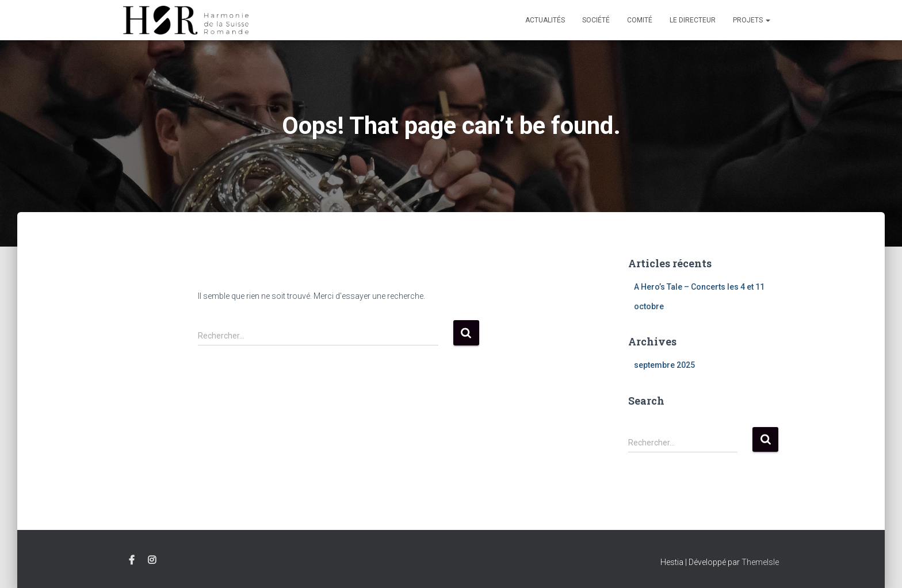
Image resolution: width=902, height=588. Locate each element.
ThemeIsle (760, 562)
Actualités (545, 20)
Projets (752, 20)
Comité (640, 20)
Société (596, 20)
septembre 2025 (664, 365)
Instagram (152, 560)
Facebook (132, 560)
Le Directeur (693, 20)
